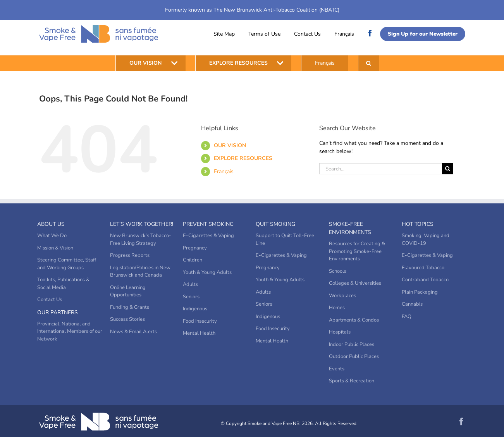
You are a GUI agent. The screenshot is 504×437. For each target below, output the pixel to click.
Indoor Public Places (352, 344)
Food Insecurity (200, 321)
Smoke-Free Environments (350, 228)
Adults (190, 284)
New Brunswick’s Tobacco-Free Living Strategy (141, 239)
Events (337, 369)
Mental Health (199, 333)
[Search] (448, 169)
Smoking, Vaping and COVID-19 (426, 239)
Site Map (224, 34)
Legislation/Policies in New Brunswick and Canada (140, 272)
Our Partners (58, 312)
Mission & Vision (55, 248)
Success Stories (127, 319)
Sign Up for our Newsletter (423, 34)
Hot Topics (418, 224)
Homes (337, 308)
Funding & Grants (130, 307)
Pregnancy (195, 248)
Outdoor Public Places (354, 356)
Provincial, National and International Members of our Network (70, 331)
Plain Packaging (420, 292)
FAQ (407, 317)
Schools (338, 271)
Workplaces (342, 296)
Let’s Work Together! (142, 224)
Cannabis (412, 304)
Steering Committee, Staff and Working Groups (67, 264)
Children (193, 260)
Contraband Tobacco (425, 280)
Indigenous (195, 309)
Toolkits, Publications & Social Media (63, 284)
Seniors (191, 297)
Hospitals (340, 332)
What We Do (52, 236)
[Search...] (381, 169)
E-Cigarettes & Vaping (208, 236)
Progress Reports (130, 255)
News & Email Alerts (133, 332)
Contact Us (307, 34)
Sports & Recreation (352, 381)
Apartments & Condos (354, 320)
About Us (51, 224)
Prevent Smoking (208, 224)
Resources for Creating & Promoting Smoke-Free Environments (357, 251)
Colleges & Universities (355, 283)
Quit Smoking (275, 224)
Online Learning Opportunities (128, 291)
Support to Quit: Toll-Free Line (285, 239)
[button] (369, 63)
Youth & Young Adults (207, 272)
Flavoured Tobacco (423, 268)
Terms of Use (264, 34)
